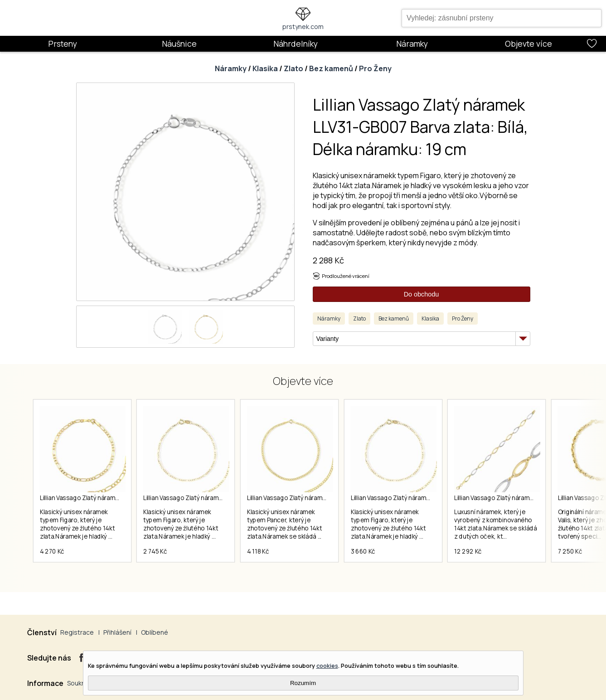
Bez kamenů (331, 68)
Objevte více (528, 44)
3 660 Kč (368, 554)
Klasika (265, 68)
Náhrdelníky (296, 44)
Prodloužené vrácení (346, 276)
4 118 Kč (261, 554)
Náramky (412, 44)
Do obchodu (422, 294)
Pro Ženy (375, 68)
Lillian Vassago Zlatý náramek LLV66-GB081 (521, 498)
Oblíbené (155, 633)
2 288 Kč (328, 260)
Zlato (293, 68)
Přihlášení (117, 633)
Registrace (77, 633)
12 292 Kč (474, 554)
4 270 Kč (52, 554)
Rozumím (303, 683)
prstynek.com (303, 27)
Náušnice (179, 44)
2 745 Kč (157, 554)
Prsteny (63, 44)
